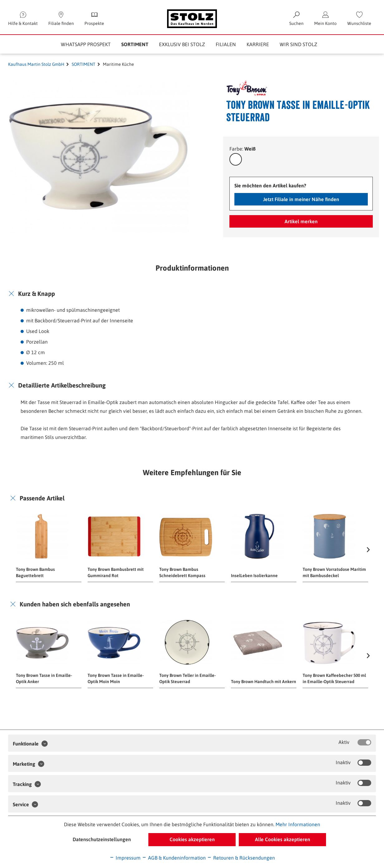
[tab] (192, 294)
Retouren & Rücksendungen (241, 858)
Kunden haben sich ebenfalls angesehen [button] (75, 604)
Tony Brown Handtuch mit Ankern (264, 682)
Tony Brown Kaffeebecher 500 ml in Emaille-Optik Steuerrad (334, 678)
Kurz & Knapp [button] (36, 294)
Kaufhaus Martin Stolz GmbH (36, 64)
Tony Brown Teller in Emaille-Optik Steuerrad (187, 678)
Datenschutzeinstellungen (102, 839)
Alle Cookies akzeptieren (283, 839)
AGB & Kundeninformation (174, 858)
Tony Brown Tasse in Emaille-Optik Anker (44, 678)
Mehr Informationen (298, 824)
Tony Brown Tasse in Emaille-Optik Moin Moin (116, 678)
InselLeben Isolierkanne (254, 576)
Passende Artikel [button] (42, 498)
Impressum (125, 858)
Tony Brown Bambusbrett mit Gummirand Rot (116, 572)
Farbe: (242, 149)
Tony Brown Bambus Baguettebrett (35, 572)
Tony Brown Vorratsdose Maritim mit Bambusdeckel (334, 572)
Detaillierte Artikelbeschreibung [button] (62, 385)
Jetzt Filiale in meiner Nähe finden (301, 199)
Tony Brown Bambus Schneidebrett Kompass (182, 572)
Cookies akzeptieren (192, 839)
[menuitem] (359, 19)
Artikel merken (301, 221)
